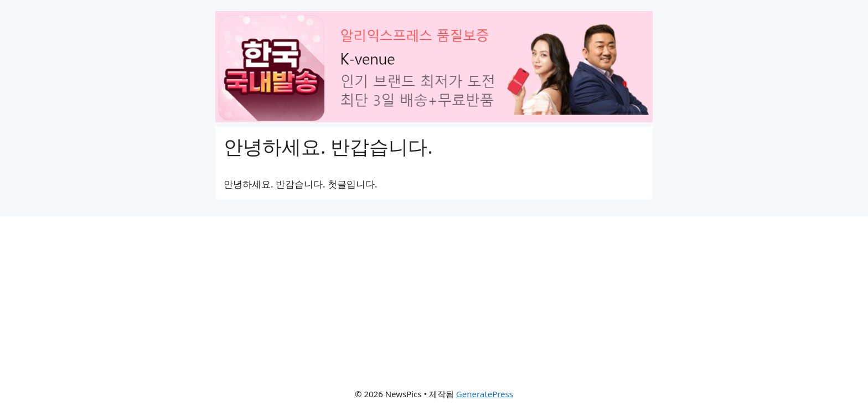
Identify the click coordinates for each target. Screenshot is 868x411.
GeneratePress (485, 394)
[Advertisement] (434, 294)
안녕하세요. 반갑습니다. (328, 146)
